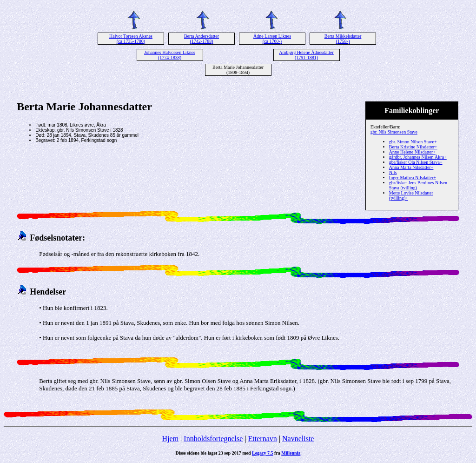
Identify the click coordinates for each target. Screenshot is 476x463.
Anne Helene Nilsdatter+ (412, 152)
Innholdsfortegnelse (213, 439)
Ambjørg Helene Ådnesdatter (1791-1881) (306, 55)
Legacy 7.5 (263, 453)
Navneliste (298, 439)
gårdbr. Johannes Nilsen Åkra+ (418, 157)
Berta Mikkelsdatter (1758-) (343, 39)
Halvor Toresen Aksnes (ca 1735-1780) (131, 39)
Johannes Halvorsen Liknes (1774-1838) (170, 55)
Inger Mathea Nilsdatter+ (413, 178)
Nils (393, 172)
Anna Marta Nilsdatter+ (411, 167)
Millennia (291, 453)
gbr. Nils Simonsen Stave (394, 132)
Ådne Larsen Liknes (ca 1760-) (272, 39)
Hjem (171, 439)
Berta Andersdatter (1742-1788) (202, 39)
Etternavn (263, 439)
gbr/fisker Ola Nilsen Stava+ (416, 162)
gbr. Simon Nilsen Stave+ (413, 142)
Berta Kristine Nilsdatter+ (413, 147)
